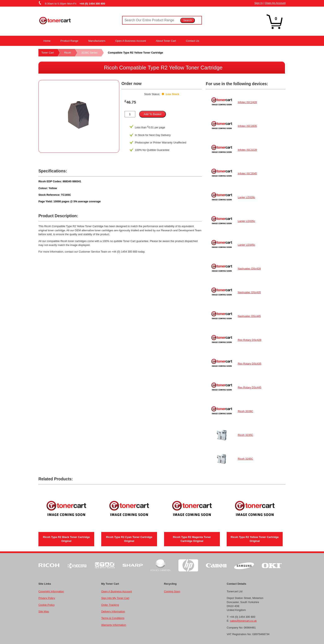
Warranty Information (114, 625)
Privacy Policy (47, 598)
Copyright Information (51, 591)
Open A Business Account (131, 41)
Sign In (258, 3)
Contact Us (193, 41)
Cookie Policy (46, 605)
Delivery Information (113, 611)
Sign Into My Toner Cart (115, 598)
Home (47, 41)
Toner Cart (48, 53)
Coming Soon (172, 591)
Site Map (44, 611)
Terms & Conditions (113, 618)
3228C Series (89, 53)
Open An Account (275, 3)
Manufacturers (97, 41)
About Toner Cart (166, 41)
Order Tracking (110, 605)
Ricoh (67, 53)
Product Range (69, 41)
